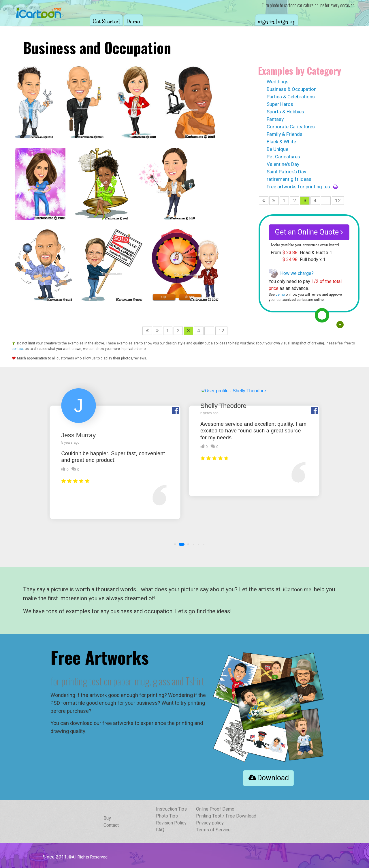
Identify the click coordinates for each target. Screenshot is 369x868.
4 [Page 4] (315, 201)
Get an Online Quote (309, 232)
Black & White (281, 142)
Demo (133, 21)
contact (18, 349)
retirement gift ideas (289, 179)
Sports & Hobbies (285, 112)
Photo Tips (167, 816)
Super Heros (280, 104)
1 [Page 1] (284, 201)
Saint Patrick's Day (286, 172)
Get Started (106, 21)
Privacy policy (210, 823)
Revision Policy (171, 823)
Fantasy (275, 119)
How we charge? (297, 273)
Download (268, 778)
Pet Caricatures (283, 157)
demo (280, 295)
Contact (111, 825)
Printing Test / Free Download (226, 816)
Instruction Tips (171, 809)
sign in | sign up (277, 21)
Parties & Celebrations (291, 97)
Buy (107, 818)
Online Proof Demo (215, 809)
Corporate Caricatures (291, 127)
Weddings (278, 82)
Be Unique (277, 149)
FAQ (160, 830)
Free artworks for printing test (302, 187)
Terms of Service (213, 830)
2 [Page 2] (295, 201)
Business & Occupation (292, 89)
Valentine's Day (283, 164)
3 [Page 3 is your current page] (305, 201)
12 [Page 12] (338, 201)
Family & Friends (285, 134)
